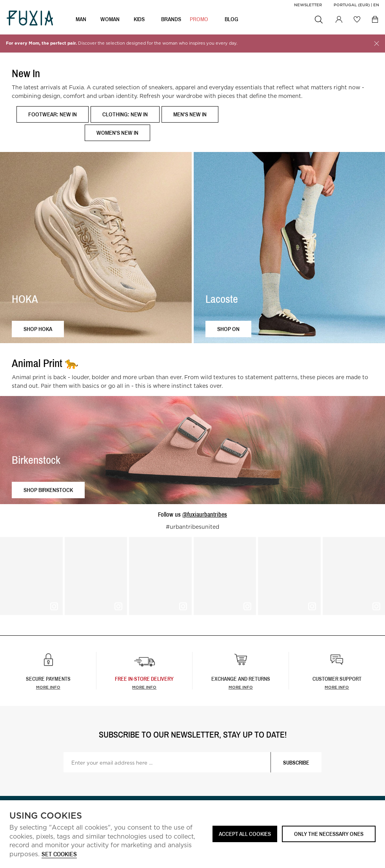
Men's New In (190, 114)
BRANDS (171, 20)
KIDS (139, 20)
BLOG (232, 20)
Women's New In (117, 133)
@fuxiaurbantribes (205, 514)
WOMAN (110, 20)
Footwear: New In (53, 114)
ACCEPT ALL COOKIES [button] (245, 834)
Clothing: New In (125, 114)
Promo (199, 20)
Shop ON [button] (228, 329)
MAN (81, 20)
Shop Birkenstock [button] (48, 490)
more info (144, 687)
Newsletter (308, 5)
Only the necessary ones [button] (329, 834)
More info (48, 687)
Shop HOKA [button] (38, 329)
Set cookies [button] (59, 854)
